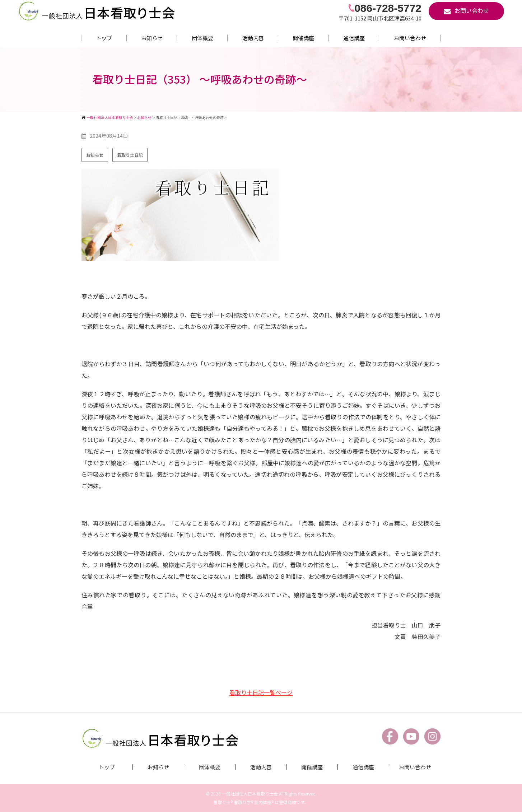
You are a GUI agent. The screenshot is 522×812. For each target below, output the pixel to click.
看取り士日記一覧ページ (261, 692)
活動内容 (253, 38)
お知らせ (152, 38)
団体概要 (202, 38)
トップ (104, 38)
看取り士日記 (130, 155)
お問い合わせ (410, 38)
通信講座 (354, 38)
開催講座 (303, 38)
